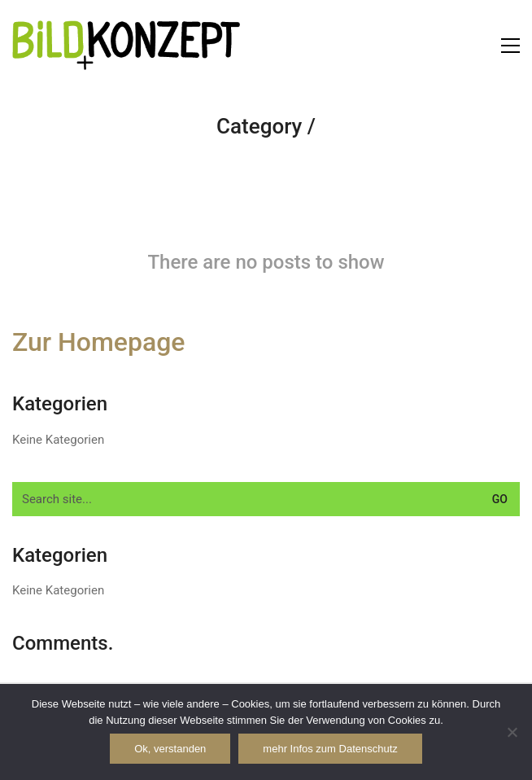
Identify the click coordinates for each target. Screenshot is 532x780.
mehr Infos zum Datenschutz (330, 749)
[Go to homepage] (126, 45)
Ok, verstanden (170, 749)
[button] (510, 46)
